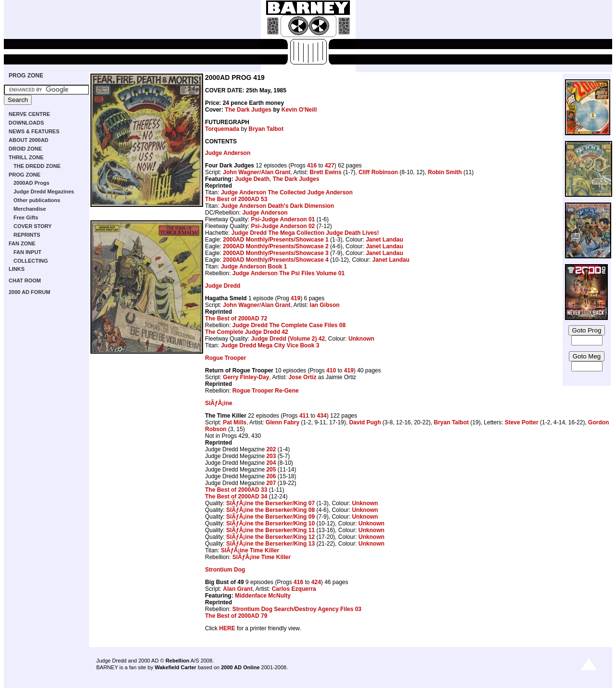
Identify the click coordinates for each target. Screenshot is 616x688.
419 (295, 298)
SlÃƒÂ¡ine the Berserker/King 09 (270, 517)
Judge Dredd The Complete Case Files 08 (289, 325)
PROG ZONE (26, 76)
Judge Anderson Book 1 (254, 267)
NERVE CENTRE (29, 114)
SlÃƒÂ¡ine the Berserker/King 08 (270, 510)
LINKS (17, 269)
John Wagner (241, 172)
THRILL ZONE (26, 157)
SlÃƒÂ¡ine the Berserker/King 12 (270, 537)
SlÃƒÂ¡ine (219, 403)
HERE (227, 628)
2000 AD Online (240, 667)
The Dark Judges (248, 110)
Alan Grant (276, 172)
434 (322, 416)
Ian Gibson (325, 305)
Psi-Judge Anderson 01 (283, 219)
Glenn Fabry (282, 422)
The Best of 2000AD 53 (236, 199)
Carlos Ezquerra (294, 589)
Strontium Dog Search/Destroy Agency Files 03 (297, 609)
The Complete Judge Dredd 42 (247, 332)
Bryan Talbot (266, 129)
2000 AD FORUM (29, 292)
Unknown (361, 339)
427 (330, 166)
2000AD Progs (32, 183)
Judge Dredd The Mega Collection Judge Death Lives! (305, 233)
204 (271, 463)
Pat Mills (235, 422)
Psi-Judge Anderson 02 (283, 226)
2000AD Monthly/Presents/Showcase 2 (276, 246)
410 (331, 370)
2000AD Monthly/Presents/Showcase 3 (276, 253)
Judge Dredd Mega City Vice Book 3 (270, 345)
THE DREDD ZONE (37, 166)
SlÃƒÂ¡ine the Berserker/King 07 (270, 503)
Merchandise (30, 209)
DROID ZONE (25, 149)
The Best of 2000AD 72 (236, 319)
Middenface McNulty (263, 596)
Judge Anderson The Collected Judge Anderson (287, 192)
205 (271, 470)
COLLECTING (31, 261)
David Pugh (365, 422)
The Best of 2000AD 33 (236, 490)
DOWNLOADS (26, 123)
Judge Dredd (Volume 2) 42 (288, 339)
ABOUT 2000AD (29, 140)
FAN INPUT (27, 252)
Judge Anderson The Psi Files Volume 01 (289, 273)
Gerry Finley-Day (246, 377)
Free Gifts (26, 217)
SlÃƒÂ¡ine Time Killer (250, 550)
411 (304, 416)
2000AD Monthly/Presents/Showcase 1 (276, 240)
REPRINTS (27, 235)
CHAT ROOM (25, 280)
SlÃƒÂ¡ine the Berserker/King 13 (270, 544)
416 (312, 166)
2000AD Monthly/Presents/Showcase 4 (276, 260)
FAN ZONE (22, 243)
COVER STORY (32, 226)
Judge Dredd (223, 286)
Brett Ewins (326, 172)
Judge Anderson (228, 153)
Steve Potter (522, 422)
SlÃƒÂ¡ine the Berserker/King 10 (270, 523)
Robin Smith (445, 172)
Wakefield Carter (175, 667)
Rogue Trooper (225, 358)
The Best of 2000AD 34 (236, 497)
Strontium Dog (225, 570)
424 (316, 582)
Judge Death (252, 179)
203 (271, 456)
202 (271, 449)
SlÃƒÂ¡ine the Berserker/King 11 (270, 530)
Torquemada (222, 129)
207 (271, 483)
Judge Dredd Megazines (44, 191)
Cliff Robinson (378, 172)
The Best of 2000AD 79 (236, 616)
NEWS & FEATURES (34, 131)
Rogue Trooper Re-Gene (266, 391)
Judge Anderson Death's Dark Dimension (277, 206)
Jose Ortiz (302, 377)
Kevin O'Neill (299, 110)
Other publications (37, 200)
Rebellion (178, 661)
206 (271, 476)
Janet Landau (384, 240)
